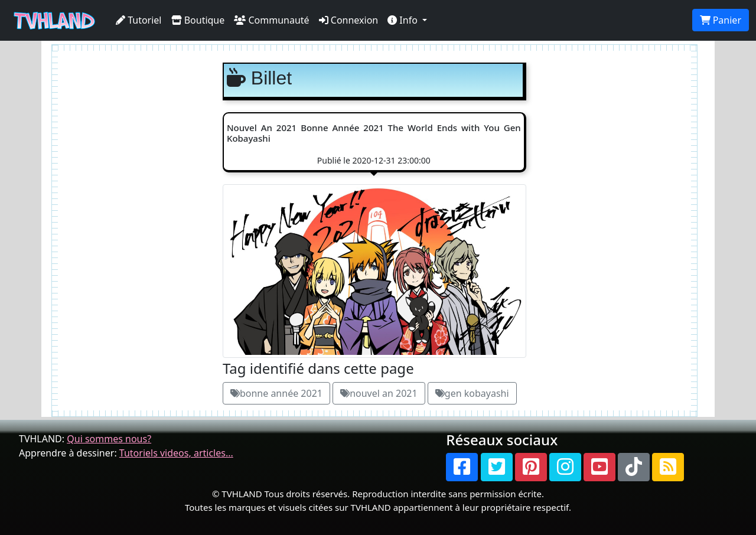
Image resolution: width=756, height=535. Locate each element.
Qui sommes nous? (109, 439)
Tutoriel (139, 20)
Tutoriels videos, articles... (176, 453)
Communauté (271, 20)
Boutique (198, 20)
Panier (721, 20)
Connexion (349, 20)
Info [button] (404, 20)
